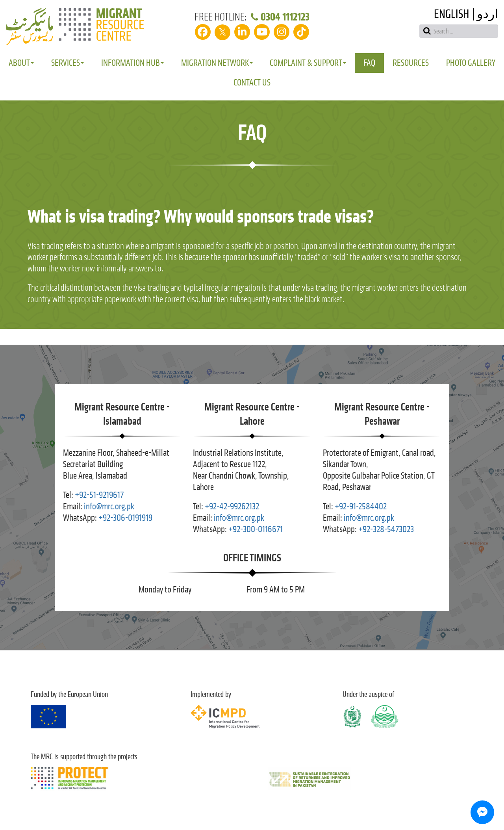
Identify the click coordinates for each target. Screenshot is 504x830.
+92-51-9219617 (99, 495)
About (21, 63)
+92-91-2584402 (361, 506)
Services (68, 63)
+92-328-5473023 (386, 529)
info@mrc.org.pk (109, 506)
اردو (487, 14)
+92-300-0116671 (256, 529)
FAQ (369, 63)
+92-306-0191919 (125, 518)
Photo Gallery (471, 63)
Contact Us (252, 83)
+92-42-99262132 (232, 506)
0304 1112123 (279, 17)
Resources (411, 63)
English (451, 14)
